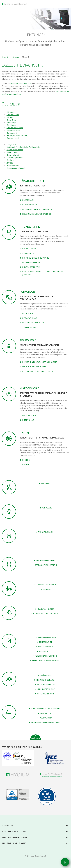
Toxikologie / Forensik (15, 158)
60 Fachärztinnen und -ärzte (22, 84)
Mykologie (10, 160)
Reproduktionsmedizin (15, 150)
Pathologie (10, 112)
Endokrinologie (12, 152)
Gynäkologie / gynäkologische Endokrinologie (23, 147)
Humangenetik (12, 133)
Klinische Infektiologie (15, 128)
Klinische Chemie (13, 115)
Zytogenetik (11, 144)
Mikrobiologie (11, 125)
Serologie (10, 117)
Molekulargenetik (13, 138)
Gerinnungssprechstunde (16, 168)
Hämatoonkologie (13, 155)
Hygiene (10, 163)
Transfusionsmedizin (14, 130)
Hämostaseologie (13, 165)
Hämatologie (11, 120)
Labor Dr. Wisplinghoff (15, 4)
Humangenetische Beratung (17, 135)
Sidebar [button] (65, 862)
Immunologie (11, 122)
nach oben (35, 738)
